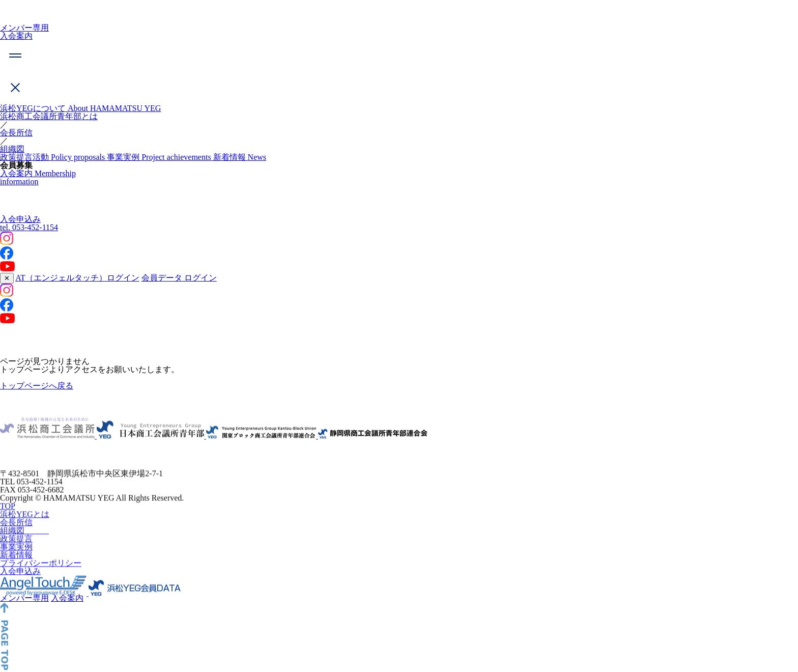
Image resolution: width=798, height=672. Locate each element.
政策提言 (16, 558)
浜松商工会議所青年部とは (49, 116)
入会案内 (16, 36)
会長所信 (16, 133)
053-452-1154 (29, 227)
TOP (8, 526)
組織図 (12, 149)
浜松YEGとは (25, 534)
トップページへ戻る (37, 386)
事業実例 (16, 566)
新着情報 (16, 575)
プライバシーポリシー (41, 583)
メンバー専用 (24, 28)
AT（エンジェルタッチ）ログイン (77, 278)
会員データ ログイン (179, 278)
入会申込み (20, 219)
